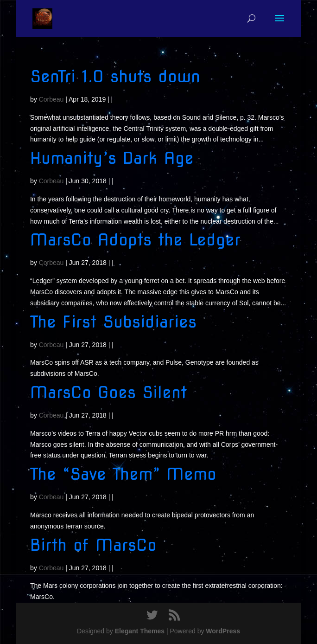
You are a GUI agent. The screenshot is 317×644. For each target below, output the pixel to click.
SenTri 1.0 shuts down (115, 76)
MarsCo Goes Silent (108, 392)
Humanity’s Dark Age (112, 158)
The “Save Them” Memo (123, 474)
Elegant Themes (140, 631)
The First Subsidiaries (113, 322)
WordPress (223, 631)
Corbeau (51, 99)
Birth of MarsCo (93, 545)
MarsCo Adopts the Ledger (135, 240)
